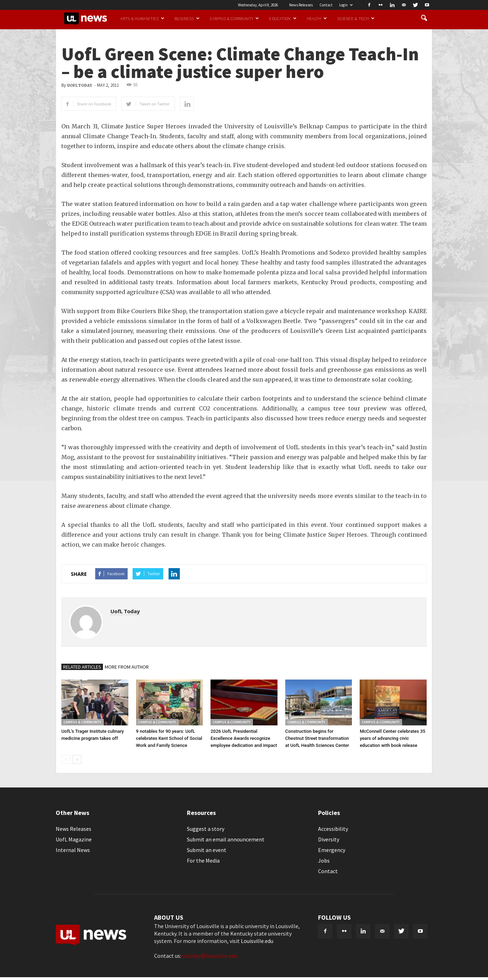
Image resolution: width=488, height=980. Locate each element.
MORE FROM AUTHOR (127, 667)
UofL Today (80, 86)
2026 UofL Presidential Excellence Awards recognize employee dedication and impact (244, 738)
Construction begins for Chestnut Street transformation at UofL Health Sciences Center (317, 738)
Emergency (332, 850)
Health (317, 18)
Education (283, 18)
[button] (424, 18)
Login (346, 5)
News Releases (301, 5)
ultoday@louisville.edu (210, 956)
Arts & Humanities (142, 18)
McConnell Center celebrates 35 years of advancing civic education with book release (392, 738)
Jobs (324, 860)
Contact (326, 5)
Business (187, 18)
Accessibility (333, 829)
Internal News (73, 850)
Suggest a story (206, 829)
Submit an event (207, 850)
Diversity (329, 839)
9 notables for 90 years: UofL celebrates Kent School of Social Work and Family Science (169, 738)
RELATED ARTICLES (82, 667)
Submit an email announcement (226, 839)
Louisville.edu (257, 941)
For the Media (203, 860)
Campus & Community (234, 18)
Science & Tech (356, 18)
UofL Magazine (74, 839)
